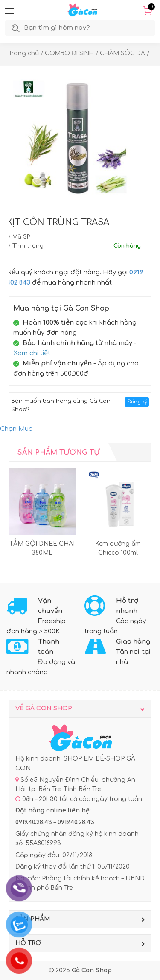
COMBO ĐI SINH (69, 53)
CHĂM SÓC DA (122, 53)
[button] (9, 11)
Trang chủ (24, 53)
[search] (66, 28)
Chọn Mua (16, 429)
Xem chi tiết (32, 353)
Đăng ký (137, 402)
